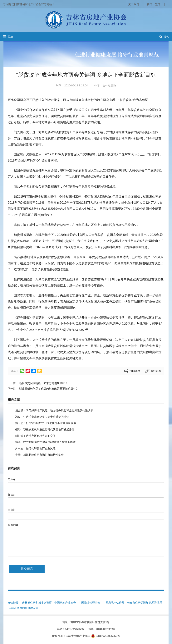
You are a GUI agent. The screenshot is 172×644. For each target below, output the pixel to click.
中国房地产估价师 (114, 603)
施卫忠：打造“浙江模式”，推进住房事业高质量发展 (46, 423)
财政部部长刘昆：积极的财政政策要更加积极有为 (49, 389)
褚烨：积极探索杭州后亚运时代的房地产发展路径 (45, 429)
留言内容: (13, 525)
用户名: (12, 480)
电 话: (11, 510)
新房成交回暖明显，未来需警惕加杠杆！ (43, 383)
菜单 (8, 37)
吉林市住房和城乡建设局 (23, 608)
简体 (150, 4)
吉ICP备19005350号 (108, 636)
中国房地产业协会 (65, 603)
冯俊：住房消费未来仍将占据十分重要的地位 (42, 417)
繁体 (158, 4)
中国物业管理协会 (89, 603)
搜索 (164, 37)
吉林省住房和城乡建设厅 (37, 603)
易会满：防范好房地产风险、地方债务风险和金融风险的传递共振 (54, 410)
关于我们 (134, 4)
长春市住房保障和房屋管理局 (145, 603)
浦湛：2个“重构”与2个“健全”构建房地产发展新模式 (45, 442)
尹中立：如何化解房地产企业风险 (35, 448)
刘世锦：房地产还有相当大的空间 (35, 436)
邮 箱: (11, 495)
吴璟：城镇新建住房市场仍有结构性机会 (39, 455)
